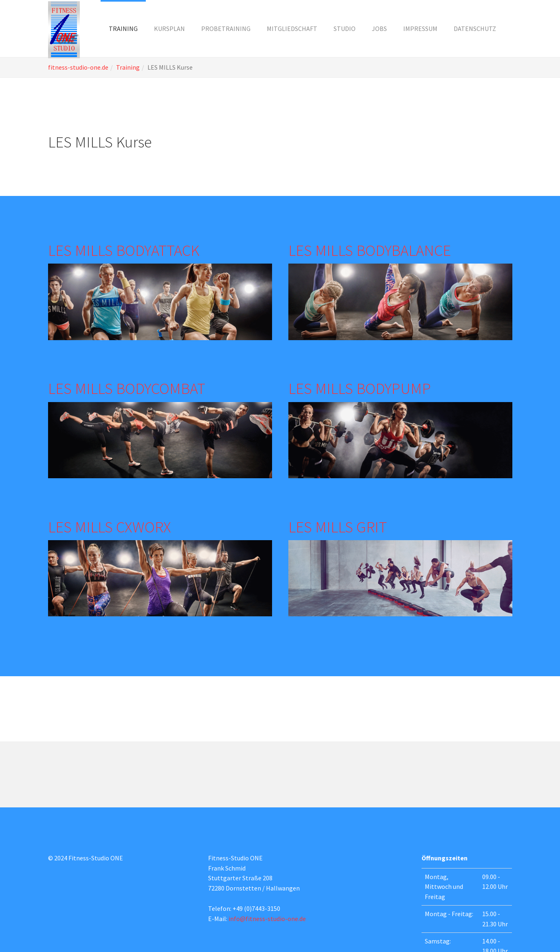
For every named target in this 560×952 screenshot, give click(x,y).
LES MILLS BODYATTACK (124, 250)
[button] (123, 29)
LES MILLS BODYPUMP (360, 388)
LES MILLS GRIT (338, 527)
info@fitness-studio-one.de (267, 919)
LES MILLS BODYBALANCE (370, 250)
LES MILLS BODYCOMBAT (127, 388)
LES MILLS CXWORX (110, 527)
